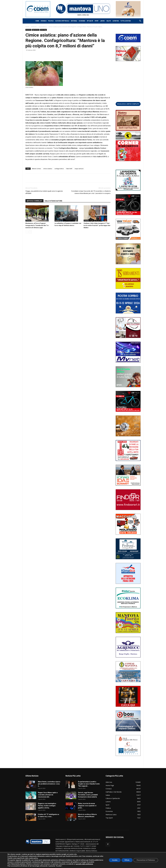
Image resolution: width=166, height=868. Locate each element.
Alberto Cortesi (36, 169)
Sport (97, 21)
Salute (109, 21)
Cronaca (43, 21)
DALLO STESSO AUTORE (53, 201)
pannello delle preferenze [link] (84, 864)
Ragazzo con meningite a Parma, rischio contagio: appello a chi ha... (47, 806)
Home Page (43, 30)
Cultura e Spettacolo (62, 21)
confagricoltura (59, 169)
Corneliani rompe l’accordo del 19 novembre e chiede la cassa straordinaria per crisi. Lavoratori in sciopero (91, 192)
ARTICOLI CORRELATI (34, 201)
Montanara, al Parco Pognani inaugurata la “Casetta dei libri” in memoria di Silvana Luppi (37, 225)
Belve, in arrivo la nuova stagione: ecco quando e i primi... (87, 806)
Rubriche (34, 27)
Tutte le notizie (126, 21)
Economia (82, 21)
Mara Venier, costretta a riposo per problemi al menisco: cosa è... (49, 784)
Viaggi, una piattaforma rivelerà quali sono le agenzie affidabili (44, 192)
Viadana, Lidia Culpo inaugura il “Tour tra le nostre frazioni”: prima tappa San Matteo (97, 225)
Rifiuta (127, 860)
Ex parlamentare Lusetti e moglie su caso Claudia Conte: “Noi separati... (89, 784)
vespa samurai (79, 169)
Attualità (90, 21)
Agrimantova (43, 27)
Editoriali (74, 21)
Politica (51, 21)
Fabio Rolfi (69, 169)
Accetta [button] (115, 860)
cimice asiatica (48, 169)
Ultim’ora (116, 21)
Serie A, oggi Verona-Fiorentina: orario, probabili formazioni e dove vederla (88, 795)
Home (37, 21)
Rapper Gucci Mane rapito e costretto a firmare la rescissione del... (48, 795)
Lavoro (102, 21)
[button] (139, 21)
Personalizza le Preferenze (146, 860)
